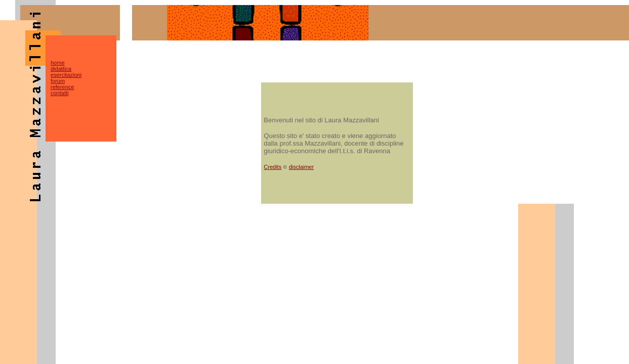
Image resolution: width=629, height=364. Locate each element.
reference (62, 87)
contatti (59, 93)
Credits (272, 167)
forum (58, 81)
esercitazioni (66, 75)
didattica (61, 69)
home (58, 63)
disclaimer (302, 167)
